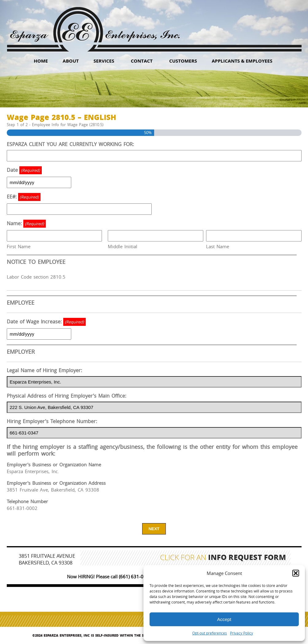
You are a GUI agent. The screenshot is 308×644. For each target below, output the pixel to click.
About (71, 61)
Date (24, 170)
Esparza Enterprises (95, 25)
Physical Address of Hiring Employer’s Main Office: (66, 396)
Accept (224, 619)
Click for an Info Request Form (223, 558)
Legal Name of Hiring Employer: (44, 370)
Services (104, 61)
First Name (19, 246)
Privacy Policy (242, 633)
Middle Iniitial (123, 246)
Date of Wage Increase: (46, 322)
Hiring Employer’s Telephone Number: (52, 421)
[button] (296, 573)
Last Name (218, 246)
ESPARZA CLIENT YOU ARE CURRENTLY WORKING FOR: (70, 144)
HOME (41, 61)
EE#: (24, 197)
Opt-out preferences (210, 633)
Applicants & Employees (242, 61)
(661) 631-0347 (135, 577)
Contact (142, 61)
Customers (183, 61)
